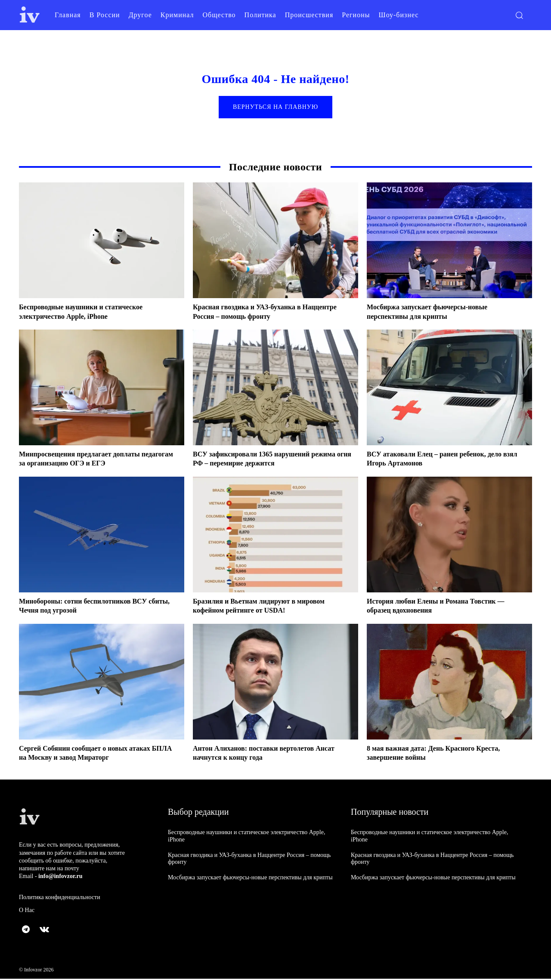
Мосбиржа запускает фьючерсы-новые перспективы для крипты (435, 313)
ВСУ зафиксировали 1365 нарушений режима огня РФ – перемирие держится (273, 460)
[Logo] (30, 15)
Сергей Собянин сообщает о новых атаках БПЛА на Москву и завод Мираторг (93, 754)
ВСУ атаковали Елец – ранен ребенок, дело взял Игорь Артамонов (443, 460)
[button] (519, 15)
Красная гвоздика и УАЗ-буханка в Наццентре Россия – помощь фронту (257, 313)
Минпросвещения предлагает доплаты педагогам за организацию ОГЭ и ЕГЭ (87, 460)
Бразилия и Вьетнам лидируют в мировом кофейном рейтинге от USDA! (267, 607)
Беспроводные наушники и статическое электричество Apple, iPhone (88, 313)
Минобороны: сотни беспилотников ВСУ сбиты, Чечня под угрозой (91, 607)
